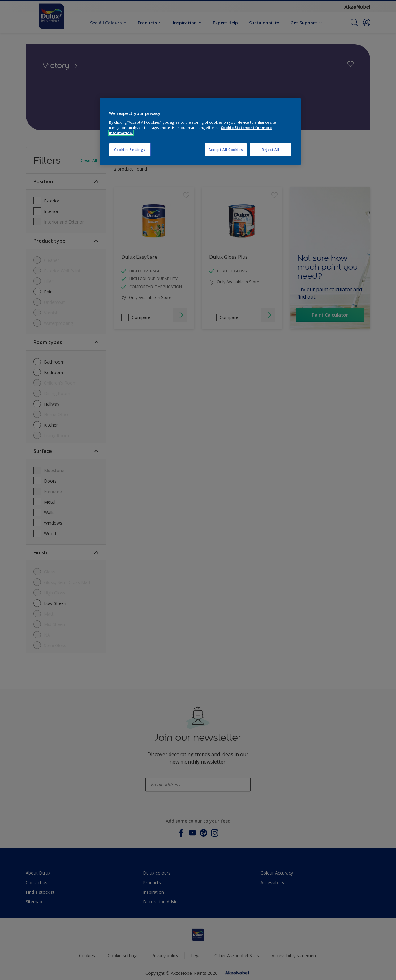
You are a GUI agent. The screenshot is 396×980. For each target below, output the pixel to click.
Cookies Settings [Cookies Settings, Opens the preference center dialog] (130, 149)
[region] (200, 132)
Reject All (271, 149)
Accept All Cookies (226, 149)
